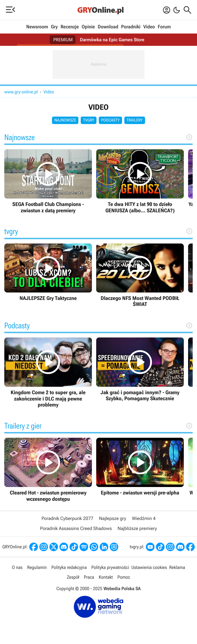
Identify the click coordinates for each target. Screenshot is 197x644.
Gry (54, 27)
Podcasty (110, 120)
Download (108, 27)
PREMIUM (63, 40)
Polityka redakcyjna (69, 567)
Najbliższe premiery (137, 528)
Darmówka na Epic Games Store (112, 40)
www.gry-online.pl (21, 92)
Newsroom (37, 27)
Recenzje (70, 27)
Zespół (73, 577)
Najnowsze (65, 120)
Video (149, 27)
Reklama (177, 567)
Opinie (88, 27)
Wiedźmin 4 (144, 518)
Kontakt (106, 577)
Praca (89, 577)
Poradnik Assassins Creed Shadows (76, 528)
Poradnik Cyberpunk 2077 (67, 518)
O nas (17, 567)
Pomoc (124, 577)
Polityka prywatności (110, 567)
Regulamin (37, 567)
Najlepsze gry (113, 518)
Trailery (135, 120)
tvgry (89, 120)
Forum (164, 27)
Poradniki (131, 27)
